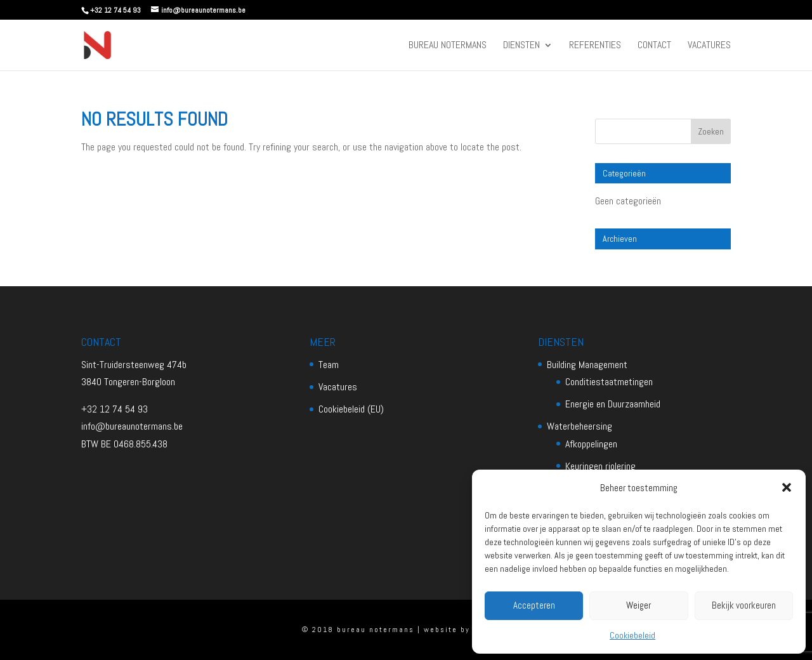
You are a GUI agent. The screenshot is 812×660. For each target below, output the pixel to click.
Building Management (587, 365)
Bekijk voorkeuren (744, 605)
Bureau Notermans (448, 46)
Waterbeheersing (580, 426)
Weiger (638, 605)
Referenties (595, 46)
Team (329, 365)
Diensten (521, 46)
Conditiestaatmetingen (609, 382)
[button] (787, 487)
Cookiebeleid (632, 635)
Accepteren (534, 605)
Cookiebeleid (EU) (351, 409)
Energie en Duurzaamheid (613, 404)
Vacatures (709, 46)
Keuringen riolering (600, 466)
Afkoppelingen (591, 444)
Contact (654, 46)
